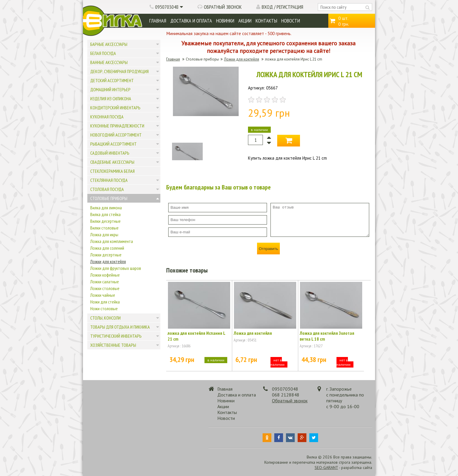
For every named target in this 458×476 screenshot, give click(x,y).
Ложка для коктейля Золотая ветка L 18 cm (327, 336)
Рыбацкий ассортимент (113, 144)
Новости (291, 21)
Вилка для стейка (105, 214)
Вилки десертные (105, 221)
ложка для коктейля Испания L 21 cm (196, 336)
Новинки (225, 21)
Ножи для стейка (105, 302)
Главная (158, 21)
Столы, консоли (105, 318)
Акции (245, 21)
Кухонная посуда (107, 117)
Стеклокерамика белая (112, 171)
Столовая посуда (107, 189)
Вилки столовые (104, 228)
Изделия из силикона (111, 99)
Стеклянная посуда (109, 180)
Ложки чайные (103, 295)
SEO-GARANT (326, 468)
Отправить (268, 249)
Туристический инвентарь (116, 336)
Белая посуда (103, 53)
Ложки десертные (106, 255)
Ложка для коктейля (253, 333)
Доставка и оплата (191, 21)
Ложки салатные (105, 282)
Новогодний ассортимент (116, 135)
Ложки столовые (105, 288)
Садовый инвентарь (110, 153)
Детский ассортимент (112, 80)
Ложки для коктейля (108, 261)
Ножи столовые (104, 308)
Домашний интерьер (110, 89)
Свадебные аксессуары (112, 162)
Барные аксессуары (109, 44)
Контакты (266, 21)
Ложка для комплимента (112, 241)
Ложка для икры (104, 234)
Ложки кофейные (105, 275)
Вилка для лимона (106, 208)
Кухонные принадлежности (117, 126)
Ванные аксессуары (109, 62)
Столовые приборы (109, 198)
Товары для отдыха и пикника (120, 327)
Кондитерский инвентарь (115, 108)
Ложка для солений (107, 248)
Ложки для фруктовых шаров (116, 268)
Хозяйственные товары (113, 345)
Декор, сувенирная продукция (119, 71)
